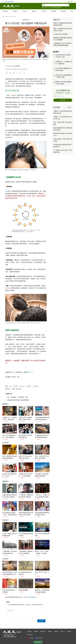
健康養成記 (36, 386)
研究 (30, 95)
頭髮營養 (29, 386)
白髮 (10, 386)
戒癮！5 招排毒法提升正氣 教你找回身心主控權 (63, 30)
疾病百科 (44, 11)
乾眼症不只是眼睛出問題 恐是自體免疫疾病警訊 (63, 24)
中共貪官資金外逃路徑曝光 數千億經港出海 (63, 146)
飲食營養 (5, 11)
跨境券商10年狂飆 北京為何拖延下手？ (63, 134)
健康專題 (54, 11)
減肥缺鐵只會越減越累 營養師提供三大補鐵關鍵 (63, 39)
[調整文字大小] (24, 73)
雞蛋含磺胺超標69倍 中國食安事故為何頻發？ (63, 129)
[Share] (3, 421)
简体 (72, 1)
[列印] (21, 73)
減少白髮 (22, 386)
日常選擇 (54, 8)
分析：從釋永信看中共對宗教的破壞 (62, 123)
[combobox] (55, 5)
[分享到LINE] (10, 73)
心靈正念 (25, 11)
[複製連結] (17, 73)
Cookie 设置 (38, 642)
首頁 (3, 16)
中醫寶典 (15, 11)
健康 (7, 16)
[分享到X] (14, 73)
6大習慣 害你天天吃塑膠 (60, 34)
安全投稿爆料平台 (32, 597)
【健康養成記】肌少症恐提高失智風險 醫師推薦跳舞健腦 (62, 44)
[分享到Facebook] (7, 73)
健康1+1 (29, 372)
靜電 (46, 8)
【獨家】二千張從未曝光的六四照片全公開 (62, 118)
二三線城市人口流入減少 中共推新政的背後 (63, 151)
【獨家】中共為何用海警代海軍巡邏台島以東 (62, 112)
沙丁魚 (50, 8)
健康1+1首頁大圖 (16, 389)
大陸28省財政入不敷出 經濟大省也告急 (63, 140)
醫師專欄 (63, 11)
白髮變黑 (16, 386)
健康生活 (34, 11)
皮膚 (10, 16)
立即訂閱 (63, 100)
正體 (69, 1)
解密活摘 (59, 8)
